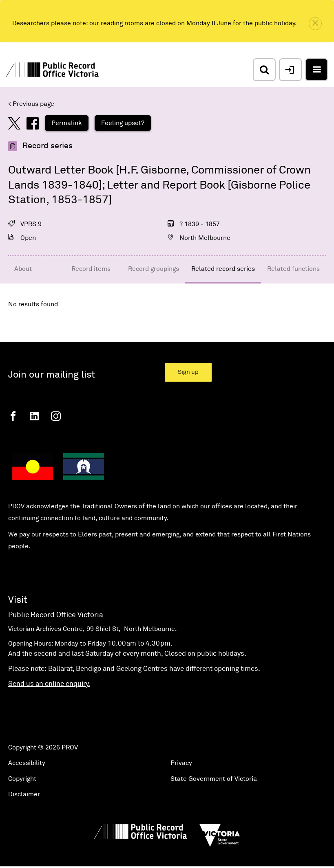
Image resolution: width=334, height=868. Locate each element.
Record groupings (154, 269)
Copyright (22, 779)
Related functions (293, 269)
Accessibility (27, 763)
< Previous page (31, 104)
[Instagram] (56, 416)
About (23, 269)
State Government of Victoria (214, 779)
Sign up (188, 372)
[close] (315, 24)
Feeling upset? (123, 123)
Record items (91, 269)
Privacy (181, 763)
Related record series (223, 269)
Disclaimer (24, 794)
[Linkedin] (34, 416)
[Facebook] (13, 416)
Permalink (67, 123)
